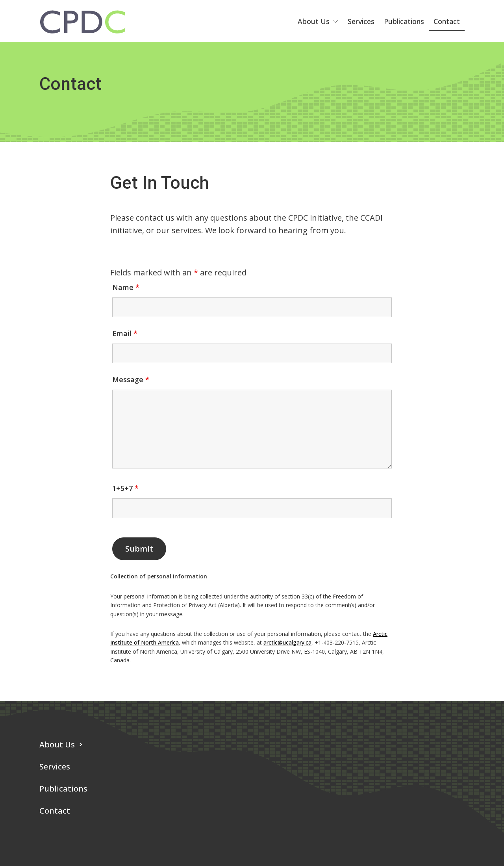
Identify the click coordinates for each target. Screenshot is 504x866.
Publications (404, 21)
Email (125, 333)
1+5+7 (125, 488)
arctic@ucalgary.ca (287, 642)
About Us (318, 21)
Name (126, 287)
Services (361, 21)
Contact (447, 21)
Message (131, 379)
